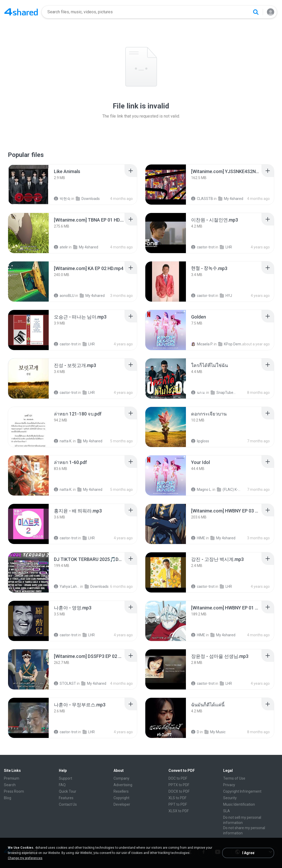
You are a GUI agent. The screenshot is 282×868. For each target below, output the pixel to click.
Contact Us (68, 804)
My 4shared (231, 199)
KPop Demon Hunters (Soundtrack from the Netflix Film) (231, 344)
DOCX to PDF (179, 791)
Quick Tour (68, 791)
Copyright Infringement (242, 791)
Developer (122, 804)
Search (10, 785)
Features (66, 798)
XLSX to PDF (179, 811)
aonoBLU (64, 296)
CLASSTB (202, 199)
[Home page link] (21, 12)
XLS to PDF (177, 798)
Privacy (229, 785)
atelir (61, 247)
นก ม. (198, 393)
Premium (12, 778)
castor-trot (203, 247)
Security (230, 798)
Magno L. (201, 490)
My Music (215, 732)
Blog (8, 798)
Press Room (14, 791)
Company (121, 778)
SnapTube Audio (223, 393)
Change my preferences (25, 858)
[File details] (28, 185)
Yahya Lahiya (67, 586)
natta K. (63, 441)
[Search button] (256, 12)
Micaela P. (202, 344)
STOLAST (65, 683)
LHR (226, 247)
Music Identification (239, 804)
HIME (198, 538)
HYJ (226, 296)
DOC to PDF (178, 778)
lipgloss (200, 441)
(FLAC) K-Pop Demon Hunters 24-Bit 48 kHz (230, 490)
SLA (227, 811)
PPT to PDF (178, 804)
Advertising (123, 785)
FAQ (62, 785)
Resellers (121, 791)
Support (65, 778)
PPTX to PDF (179, 785)
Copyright (121, 798)
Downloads (88, 199)
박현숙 (62, 199)
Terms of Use (234, 778)
